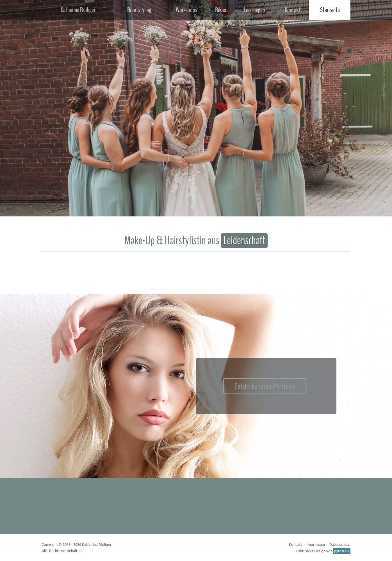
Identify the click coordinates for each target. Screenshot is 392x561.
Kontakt (293, 10)
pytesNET (342, 551)
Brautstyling (139, 10)
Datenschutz (339, 544)
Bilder (221, 10)
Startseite (330, 10)
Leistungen (254, 10)
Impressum (316, 544)
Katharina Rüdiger (78, 10)
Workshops (186, 10)
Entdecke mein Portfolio (265, 386)
